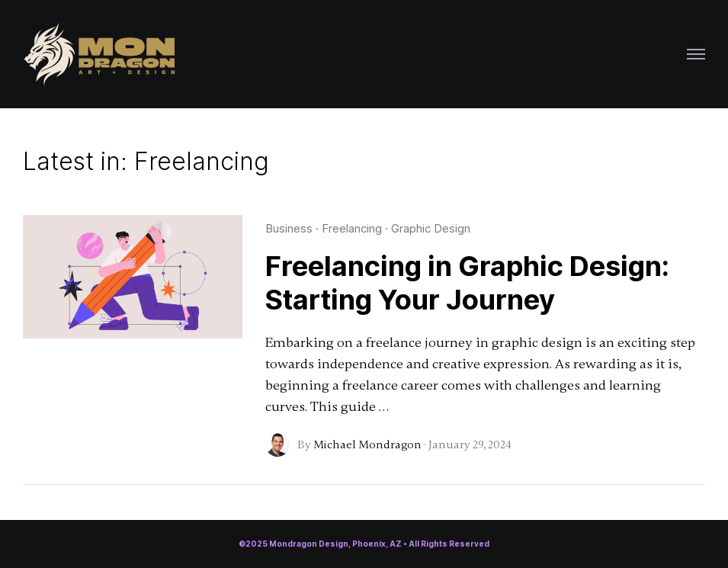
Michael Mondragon (367, 444)
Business (289, 228)
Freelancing (352, 228)
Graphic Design (431, 228)
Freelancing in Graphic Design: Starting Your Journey (467, 283)
